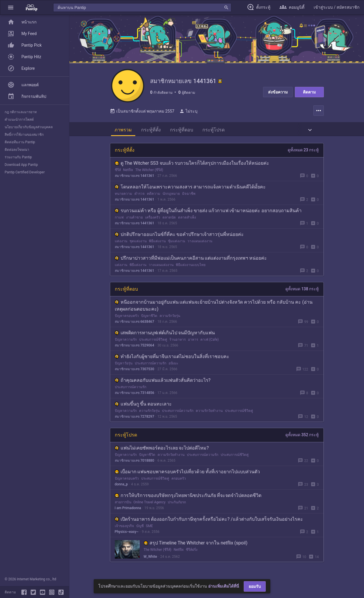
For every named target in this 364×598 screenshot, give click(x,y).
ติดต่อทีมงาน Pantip (20, 142)
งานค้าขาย (134, 219)
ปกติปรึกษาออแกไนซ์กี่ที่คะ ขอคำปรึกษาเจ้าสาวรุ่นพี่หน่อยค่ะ (179, 235)
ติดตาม (309, 92)
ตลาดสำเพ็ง (187, 219)
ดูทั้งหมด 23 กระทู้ (303, 151)
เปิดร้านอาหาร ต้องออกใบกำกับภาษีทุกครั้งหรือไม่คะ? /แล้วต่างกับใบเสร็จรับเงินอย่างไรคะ (209, 520)
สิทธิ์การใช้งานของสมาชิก (24, 135)
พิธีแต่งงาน (157, 242)
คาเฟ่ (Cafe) (210, 341)
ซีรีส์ (118, 171)
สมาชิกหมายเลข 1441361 (135, 177)
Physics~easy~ (127, 533)
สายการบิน (123, 503)
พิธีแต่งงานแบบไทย (191, 266)
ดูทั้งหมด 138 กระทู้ (302, 290)
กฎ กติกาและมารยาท (21, 112)
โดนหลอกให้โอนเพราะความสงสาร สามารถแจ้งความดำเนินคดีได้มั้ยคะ (190, 188)
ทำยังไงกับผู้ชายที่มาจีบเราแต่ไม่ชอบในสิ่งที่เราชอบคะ (172, 358)
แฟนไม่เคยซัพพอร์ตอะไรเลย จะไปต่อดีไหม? (162, 449)
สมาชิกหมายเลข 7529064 (135, 346)
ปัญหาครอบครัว (127, 317)
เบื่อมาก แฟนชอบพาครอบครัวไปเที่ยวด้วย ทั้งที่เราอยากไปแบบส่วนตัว (187, 473)
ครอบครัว (179, 480)
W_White (150, 558)
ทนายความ (123, 195)
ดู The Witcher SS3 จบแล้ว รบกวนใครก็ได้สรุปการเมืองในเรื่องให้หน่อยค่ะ (192, 164)
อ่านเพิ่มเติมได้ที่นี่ (224, 586)
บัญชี (140, 527)
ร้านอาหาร (178, 341)
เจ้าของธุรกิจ (124, 527)
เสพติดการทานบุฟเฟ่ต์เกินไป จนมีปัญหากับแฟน (165, 334)
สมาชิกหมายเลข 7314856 (135, 394)
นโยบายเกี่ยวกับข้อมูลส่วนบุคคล (29, 127)
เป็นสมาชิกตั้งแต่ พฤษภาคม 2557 (142, 112)
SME (149, 527)
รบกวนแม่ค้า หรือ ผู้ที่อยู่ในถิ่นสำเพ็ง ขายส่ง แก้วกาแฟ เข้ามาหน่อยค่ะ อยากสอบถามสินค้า (208, 212)
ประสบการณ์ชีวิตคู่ (153, 341)
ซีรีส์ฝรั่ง (192, 551)
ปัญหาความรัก (126, 341)
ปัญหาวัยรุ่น (124, 364)
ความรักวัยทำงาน (209, 412)
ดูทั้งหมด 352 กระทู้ (302, 436)
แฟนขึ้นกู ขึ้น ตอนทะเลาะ (143, 405)
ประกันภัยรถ (177, 503)
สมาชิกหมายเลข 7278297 (135, 418)
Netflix (128, 171)
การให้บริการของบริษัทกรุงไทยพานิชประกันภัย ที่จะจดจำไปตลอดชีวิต (188, 497)
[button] (11, 7)
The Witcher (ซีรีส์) (149, 171)
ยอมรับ (255, 586)
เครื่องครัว (153, 219)
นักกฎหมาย (171, 195)
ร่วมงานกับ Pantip (18, 157)
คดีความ (154, 195)
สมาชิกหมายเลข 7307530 (135, 370)
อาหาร (193, 341)
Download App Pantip (21, 165)
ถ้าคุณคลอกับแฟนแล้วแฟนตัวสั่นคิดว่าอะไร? (163, 381)
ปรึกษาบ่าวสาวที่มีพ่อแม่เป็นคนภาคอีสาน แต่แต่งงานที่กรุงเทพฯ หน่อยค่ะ (191, 259)
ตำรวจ (139, 195)
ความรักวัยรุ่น (170, 317)
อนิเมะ (173, 364)
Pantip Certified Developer (25, 172)
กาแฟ (119, 219)
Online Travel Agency (150, 503)
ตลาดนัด (169, 219)
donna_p (121, 485)
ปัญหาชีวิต (149, 317)
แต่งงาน (121, 242)
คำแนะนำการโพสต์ (19, 120)
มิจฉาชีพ (189, 195)
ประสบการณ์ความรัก (150, 364)
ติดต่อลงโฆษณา (17, 150)
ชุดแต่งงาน (138, 242)
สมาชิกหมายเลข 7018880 (135, 462)
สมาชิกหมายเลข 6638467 (135, 323)
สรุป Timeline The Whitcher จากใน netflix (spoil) (196, 544)
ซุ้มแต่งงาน (177, 242)
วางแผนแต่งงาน (200, 242)
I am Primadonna (128, 509)
